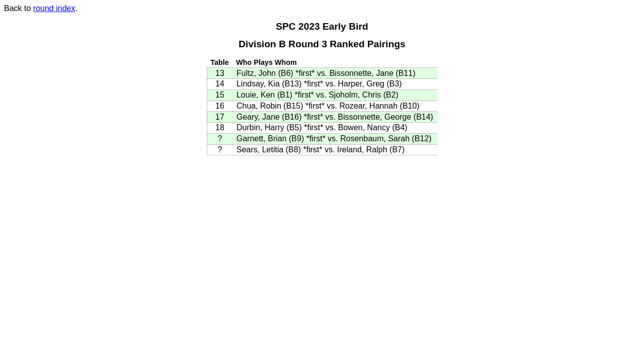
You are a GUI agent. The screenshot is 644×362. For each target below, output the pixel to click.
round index (54, 8)
